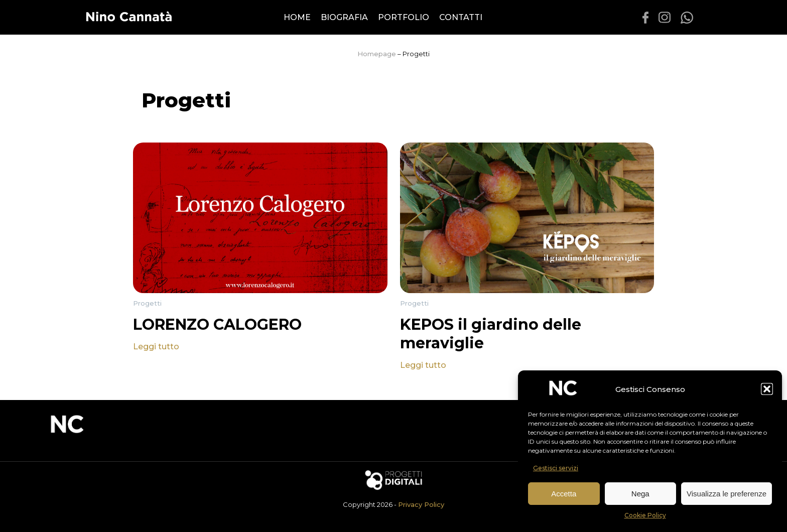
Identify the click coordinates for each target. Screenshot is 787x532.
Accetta (564, 494)
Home (297, 17)
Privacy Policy (421, 504)
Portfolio (404, 17)
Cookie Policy (645, 515)
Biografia (344, 17)
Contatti (461, 17)
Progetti (147, 303)
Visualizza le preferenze (727, 494)
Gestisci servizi (556, 468)
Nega (640, 494)
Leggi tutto (156, 347)
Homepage (377, 54)
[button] (767, 389)
